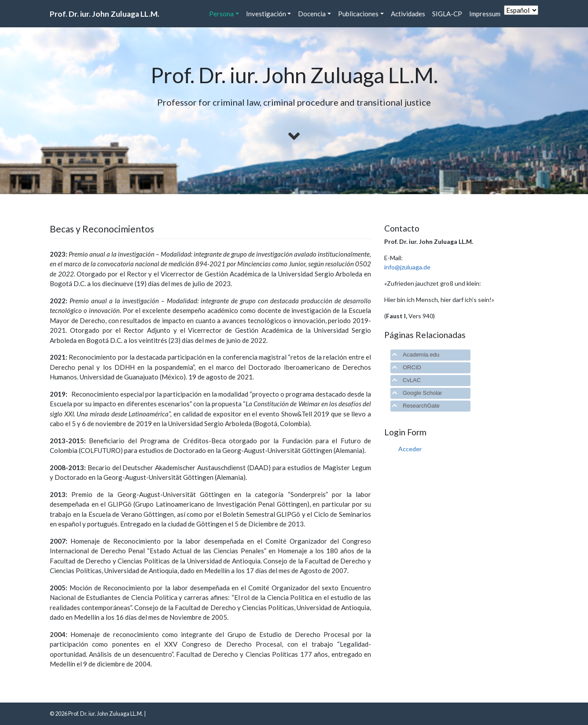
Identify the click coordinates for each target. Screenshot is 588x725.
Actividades (408, 14)
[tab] (430, 355)
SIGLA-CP (447, 14)
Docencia (312, 14)
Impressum (485, 14)
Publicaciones (358, 14)
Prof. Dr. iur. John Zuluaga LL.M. (105, 14)
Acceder (410, 449)
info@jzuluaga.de (407, 267)
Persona (221, 14)
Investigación (266, 14)
